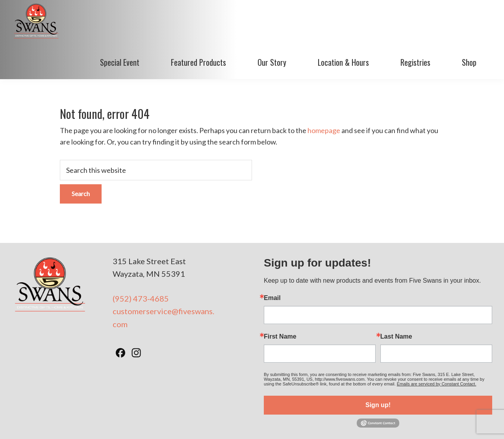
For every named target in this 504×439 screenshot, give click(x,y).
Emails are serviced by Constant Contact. (437, 351)
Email (272, 265)
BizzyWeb (385, 423)
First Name (280, 304)
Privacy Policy (274, 423)
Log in (410, 423)
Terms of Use (234, 423)
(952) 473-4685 (141, 265)
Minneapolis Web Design (330, 423)
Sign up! (378, 372)
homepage (324, 98)
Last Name (396, 304)
